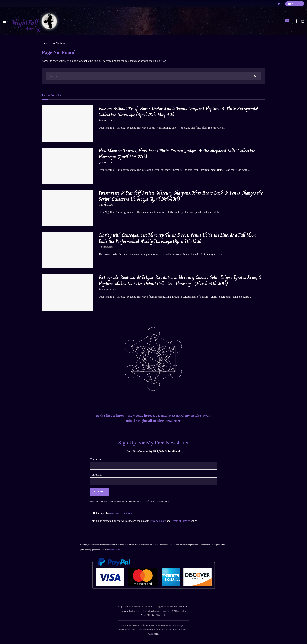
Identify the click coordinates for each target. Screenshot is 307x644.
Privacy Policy (158, 521)
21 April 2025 (107, 163)
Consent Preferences (130, 611)
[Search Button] (256, 76)
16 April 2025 (107, 205)
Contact (152, 615)
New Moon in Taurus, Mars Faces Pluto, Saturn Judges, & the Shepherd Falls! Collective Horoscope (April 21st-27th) (177, 154)
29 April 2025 (107, 120)
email (287, 21)
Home (45, 43)
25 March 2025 (108, 289)
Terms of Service (180, 521)
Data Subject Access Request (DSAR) (160, 611)
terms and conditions (121, 513)
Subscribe (162, 615)
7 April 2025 (106, 247)
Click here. (154, 634)
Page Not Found (58, 43)
